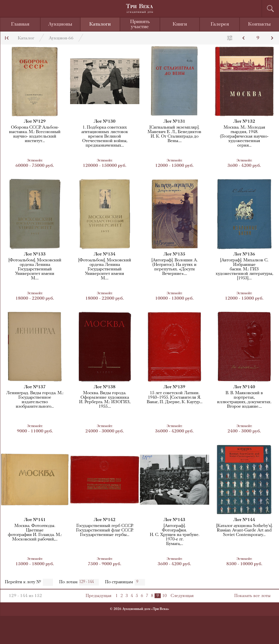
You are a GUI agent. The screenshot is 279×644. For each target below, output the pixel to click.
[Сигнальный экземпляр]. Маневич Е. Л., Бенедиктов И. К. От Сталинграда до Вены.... (174, 134)
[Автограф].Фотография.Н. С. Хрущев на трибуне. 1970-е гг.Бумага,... (175, 535)
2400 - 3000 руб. (244, 429)
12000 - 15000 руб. (175, 163)
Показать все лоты (252, 596)
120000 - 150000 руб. (105, 163)
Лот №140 (244, 387)
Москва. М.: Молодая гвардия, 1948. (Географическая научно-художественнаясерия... (244, 136)
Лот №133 (35, 254)
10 (164, 596)
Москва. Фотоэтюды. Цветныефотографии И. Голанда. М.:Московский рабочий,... (35, 533)
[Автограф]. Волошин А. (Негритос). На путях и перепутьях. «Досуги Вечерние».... (175, 267)
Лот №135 (174, 254)
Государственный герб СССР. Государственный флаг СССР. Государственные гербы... (105, 530)
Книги (180, 24)
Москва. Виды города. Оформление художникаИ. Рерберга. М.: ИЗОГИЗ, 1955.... (105, 400)
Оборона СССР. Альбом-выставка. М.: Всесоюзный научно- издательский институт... (35, 134)
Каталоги (100, 24)
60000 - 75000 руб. (35, 163)
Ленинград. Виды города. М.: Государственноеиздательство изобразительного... (35, 400)
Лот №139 (174, 387)
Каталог (26, 38)
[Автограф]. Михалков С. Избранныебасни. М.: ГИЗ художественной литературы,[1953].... (244, 269)
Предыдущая (99, 596)
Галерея (220, 24)
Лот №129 (35, 122)
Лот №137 (35, 387)
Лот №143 (174, 520)
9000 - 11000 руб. (35, 429)
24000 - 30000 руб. (105, 429)
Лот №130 (105, 122)
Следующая (182, 596)
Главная (20, 24)
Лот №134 (105, 254)
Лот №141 (35, 520)
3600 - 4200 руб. (244, 163)
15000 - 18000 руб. (35, 561)
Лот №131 (174, 122)
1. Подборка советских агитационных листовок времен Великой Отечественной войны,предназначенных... (105, 136)
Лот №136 (244, 254)
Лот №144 (244, 520)
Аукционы (60, 24)
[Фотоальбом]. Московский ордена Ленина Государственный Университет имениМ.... (35, 269)
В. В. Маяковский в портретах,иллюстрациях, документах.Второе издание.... (244, 400)
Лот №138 (105, 387)
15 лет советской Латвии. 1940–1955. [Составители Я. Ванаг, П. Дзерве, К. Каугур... (175, 398)
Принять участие (140, 24)
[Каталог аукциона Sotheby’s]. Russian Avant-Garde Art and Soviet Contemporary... (244, 530)
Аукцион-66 (61, 38)
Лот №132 (244, 122)
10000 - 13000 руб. (175, 296)
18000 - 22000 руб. (35, 296)
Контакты (259, 24)
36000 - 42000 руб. (175, 429)
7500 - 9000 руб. (105, 561)
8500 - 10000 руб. (244, 561)
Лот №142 (105, 520)
